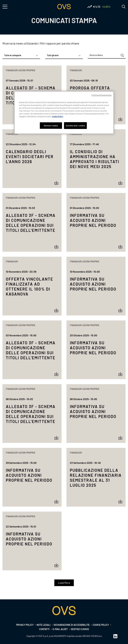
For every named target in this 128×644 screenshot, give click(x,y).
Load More (64, 583)
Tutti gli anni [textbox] (53, 55)
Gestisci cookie (80, 629)
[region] (64, 113)
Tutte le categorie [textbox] (13, 55)
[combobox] (21, 55)
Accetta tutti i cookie (75, 126)
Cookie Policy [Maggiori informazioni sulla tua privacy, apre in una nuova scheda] (58, 117)
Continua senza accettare (101, 95)
